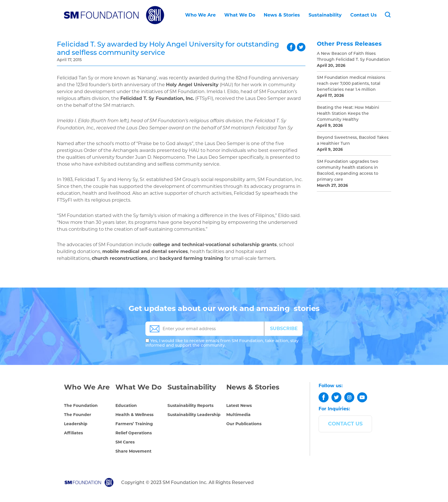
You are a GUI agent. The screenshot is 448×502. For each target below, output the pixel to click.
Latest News (239, 405)
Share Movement (133, 451)
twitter (301, 47)
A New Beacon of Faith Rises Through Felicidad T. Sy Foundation (353, 56)
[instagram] (349, 397)
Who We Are (200, 15)
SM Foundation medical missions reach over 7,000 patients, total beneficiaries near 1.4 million (351, 83)
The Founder (78, 415)
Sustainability (325, 15)
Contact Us (364, 15)
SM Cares (125, 442)
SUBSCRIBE (284, 329)
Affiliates (73, 433)
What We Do (240, 15)
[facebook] (324, 397)
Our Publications (244, 424)
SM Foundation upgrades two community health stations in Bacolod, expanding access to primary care (348, 170)
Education (126, 405)
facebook (291, 47)
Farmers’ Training (134, 424)
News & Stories (282, 15)
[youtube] (362, 397)
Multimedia (238, 415)
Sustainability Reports (190, 405)
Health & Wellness (134, 415)
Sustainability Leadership (194, 415)
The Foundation (81, 405)
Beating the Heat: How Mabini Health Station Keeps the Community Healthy (348, 113)
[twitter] (336, 397)
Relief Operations (134, 433)
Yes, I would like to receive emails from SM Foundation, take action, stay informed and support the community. (222, 343)
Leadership (76, 424)
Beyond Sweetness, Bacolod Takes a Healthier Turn (353, 140)
